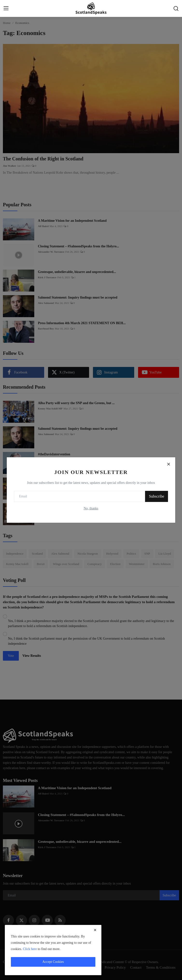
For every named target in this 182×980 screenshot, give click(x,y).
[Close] (168, 464)
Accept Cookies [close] (53, 962)
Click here (30, 949)
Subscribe (157, 496)
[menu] (6, 8)
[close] (95, 930)
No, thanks (91, 508)
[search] (176, 8)
